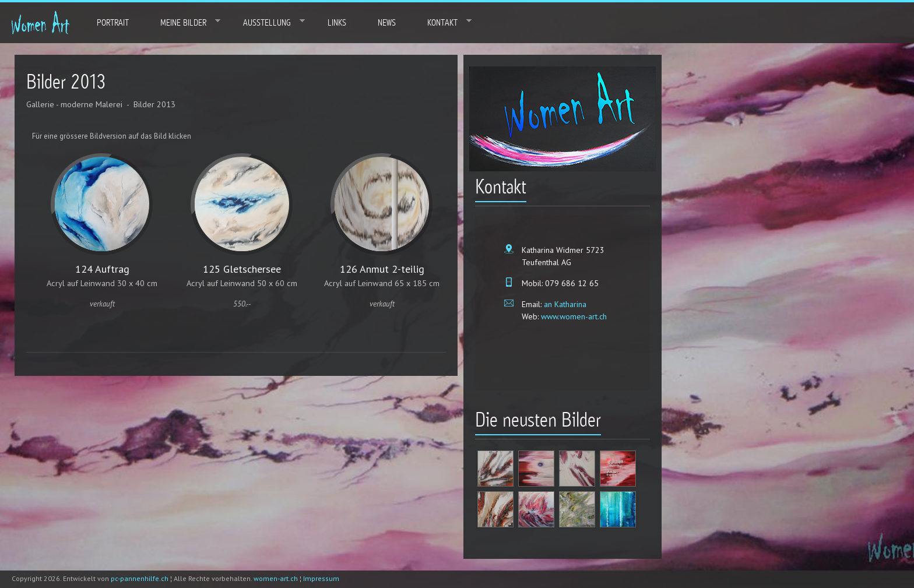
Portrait (113, 23)
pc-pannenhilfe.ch (140, 578)
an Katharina (564, 304)
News (387, 23)
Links (337, 23)
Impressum (321, 578)
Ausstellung (266, 22)
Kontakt (442, 22)
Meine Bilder (182, 22)
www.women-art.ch (573, 316)
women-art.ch (276, 578)
